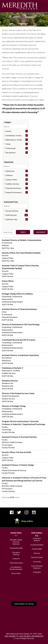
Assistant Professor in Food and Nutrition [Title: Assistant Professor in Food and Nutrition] (19, 437)
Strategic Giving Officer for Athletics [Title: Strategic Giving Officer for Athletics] (17, 294)
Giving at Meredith (16, 548)
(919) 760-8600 (10, 636)
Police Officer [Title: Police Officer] (8, 281)
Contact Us (16, 559)
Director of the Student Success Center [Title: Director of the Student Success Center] (18, 393)
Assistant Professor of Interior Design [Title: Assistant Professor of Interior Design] (18, 465)
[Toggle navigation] (43, 6)
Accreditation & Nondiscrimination (16, 568)
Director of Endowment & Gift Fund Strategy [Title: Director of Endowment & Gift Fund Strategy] (21, 324)
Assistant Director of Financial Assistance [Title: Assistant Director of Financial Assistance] (19, 309)
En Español (37, 572)
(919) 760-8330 (25, 636)
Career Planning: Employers (37, 567)
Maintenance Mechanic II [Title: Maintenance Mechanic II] (12, 368)
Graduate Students (37, 545)
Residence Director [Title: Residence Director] (10, 381)
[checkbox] (5, 131)
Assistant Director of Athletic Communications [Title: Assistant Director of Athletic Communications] (22, 240)
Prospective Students (37, 539)
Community (37, 562)
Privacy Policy (16, 573)
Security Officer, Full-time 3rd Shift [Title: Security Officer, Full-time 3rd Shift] (16, 452)
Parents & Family (37, 557)
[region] (24, 369)
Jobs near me (41, 232)
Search (23, 232)
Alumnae (37, 553)
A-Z (16, 535)
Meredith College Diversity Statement (16, 542)
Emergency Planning (16, 553)
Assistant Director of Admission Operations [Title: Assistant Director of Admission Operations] (20, 355)
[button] (24, 604)
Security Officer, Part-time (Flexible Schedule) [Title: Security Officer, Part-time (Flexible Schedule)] (21, 253)
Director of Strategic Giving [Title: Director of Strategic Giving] (14, 406)
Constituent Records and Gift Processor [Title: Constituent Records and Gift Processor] (19, 340)
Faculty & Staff (37, 549)
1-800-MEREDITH (37, 636)
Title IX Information (16, 563)
